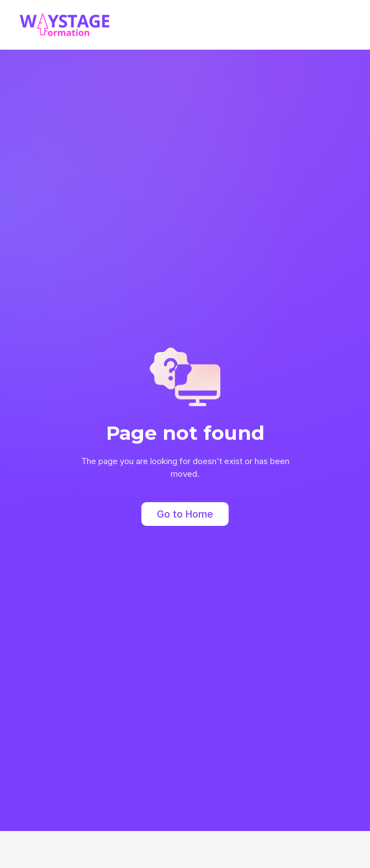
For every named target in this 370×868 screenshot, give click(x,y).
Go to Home (185, 514)
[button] (345, 25)
